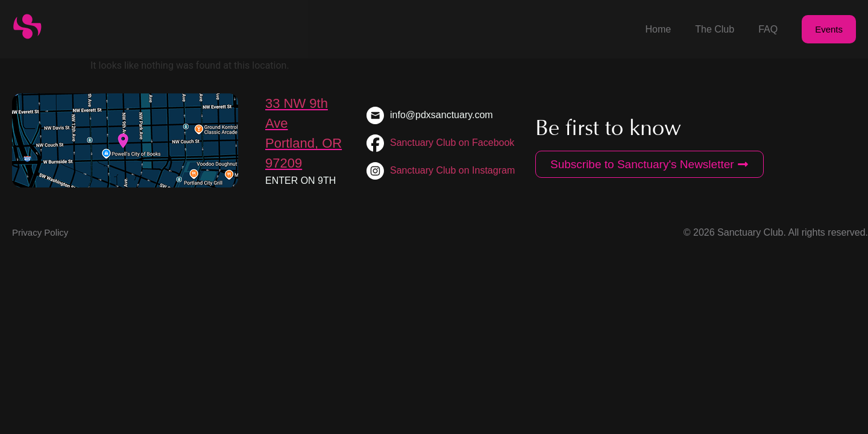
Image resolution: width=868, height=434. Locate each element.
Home (659, 29)
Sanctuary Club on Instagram (452, 170)
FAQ (768, 29)
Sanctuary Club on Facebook (452, 143)
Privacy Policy (40, 232)
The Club (715, 29)
